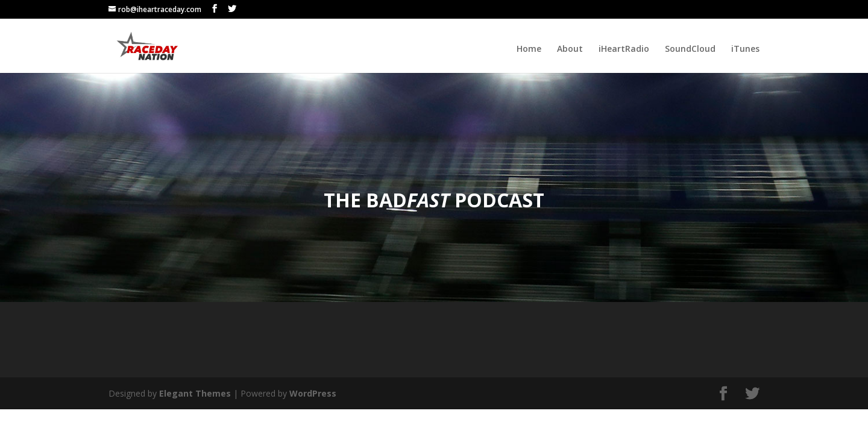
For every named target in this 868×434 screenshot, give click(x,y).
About (570, 49)
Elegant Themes (195, 393)
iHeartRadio (624, 49)
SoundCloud (690, 49)
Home (529, 49)
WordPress (313, 393)
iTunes (745, 49)
